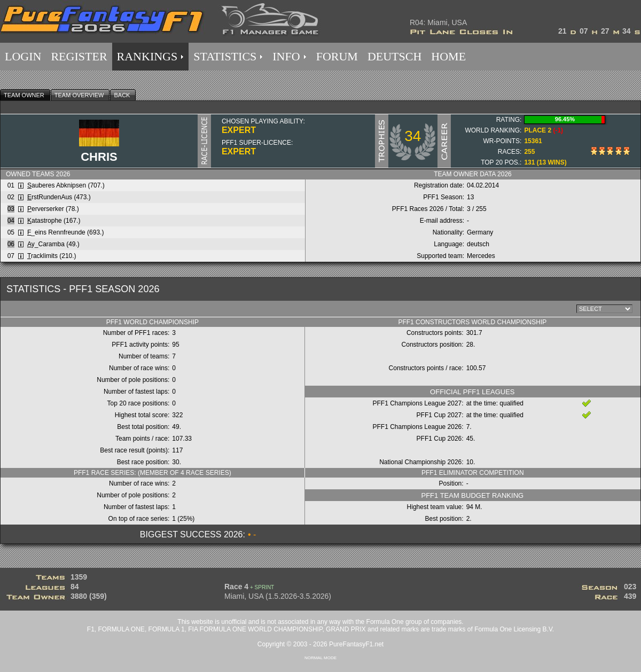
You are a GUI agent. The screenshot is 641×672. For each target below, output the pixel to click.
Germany (480, 232)
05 (11, 232)
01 (11, 185)
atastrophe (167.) (54, 221)
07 (11, 256)
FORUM (337, 56)
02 (11, 197)
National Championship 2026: (421, 462)
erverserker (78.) (53, 209)
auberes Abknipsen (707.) (66, 185)
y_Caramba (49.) (53, 244)
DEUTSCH (394, 56)
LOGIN (23, 56)
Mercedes (481, 256)
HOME (448, 56)
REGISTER (79, 56)
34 (413, 136)
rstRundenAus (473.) (59, 197)
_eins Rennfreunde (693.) (65, 232)
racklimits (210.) (52, 256)
